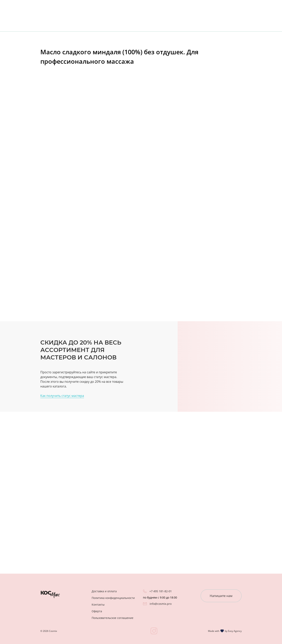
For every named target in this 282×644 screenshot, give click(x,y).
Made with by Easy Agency (225, 631)
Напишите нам (221, 596)
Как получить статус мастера (62, 396)
